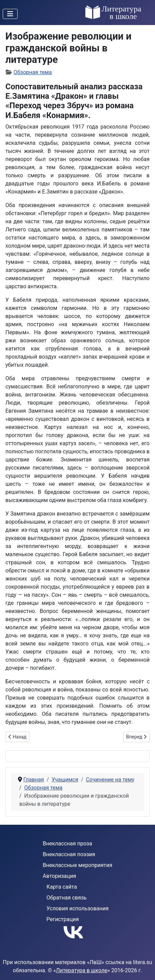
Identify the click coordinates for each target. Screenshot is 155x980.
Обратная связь (67, 898)
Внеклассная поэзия (69, 854)
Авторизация (59, 876)
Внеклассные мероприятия (77, 865)
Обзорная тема (33, 72)
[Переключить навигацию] (10, 14)
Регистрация (63, 919)
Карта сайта (62, 887)
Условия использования (77, 908)
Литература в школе (82, 970)
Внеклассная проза (67, 844)
